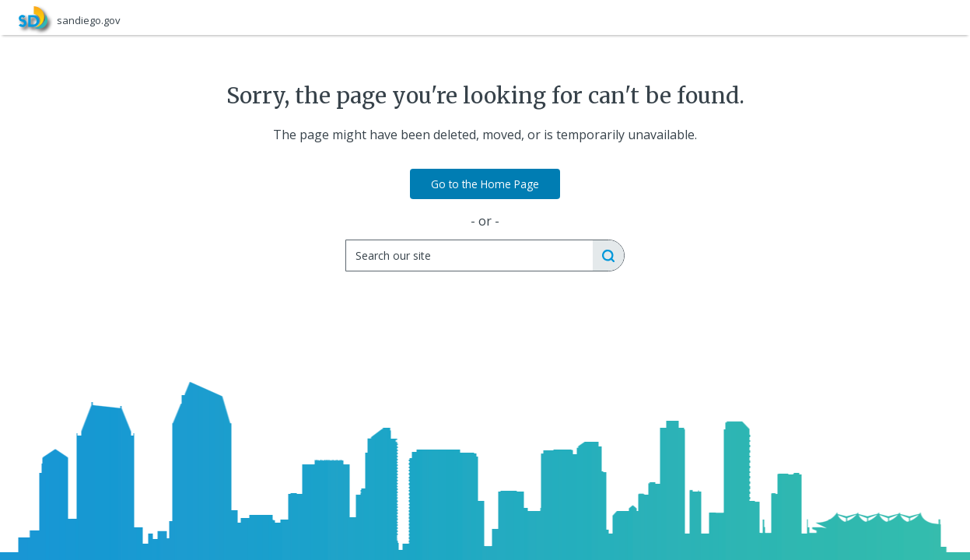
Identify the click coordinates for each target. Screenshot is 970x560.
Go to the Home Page (485, 184)
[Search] (469, 255)
